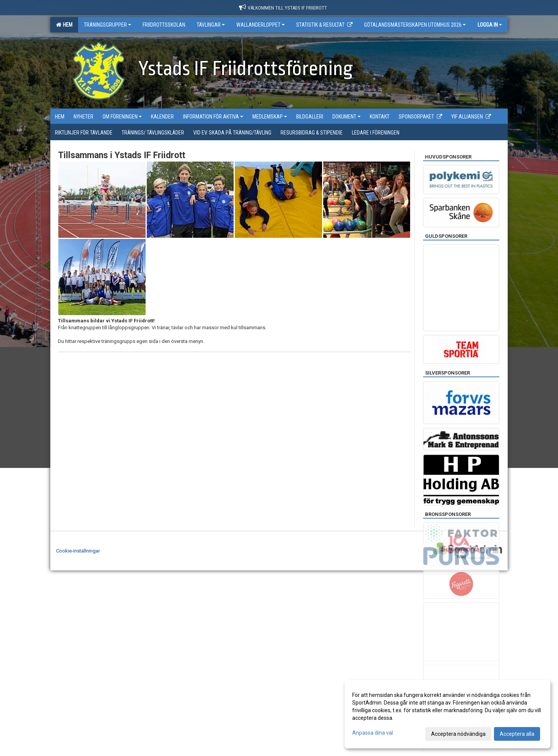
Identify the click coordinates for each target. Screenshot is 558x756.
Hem (64, 25)
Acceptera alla (517, 734)
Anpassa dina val (373, 733)
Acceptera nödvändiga (458, 734)
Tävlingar (211, 25)
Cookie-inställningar (78, 551)
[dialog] (447, 714)
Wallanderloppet (261, 25)
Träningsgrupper (107, 25)
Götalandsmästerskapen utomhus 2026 (415, 25)
